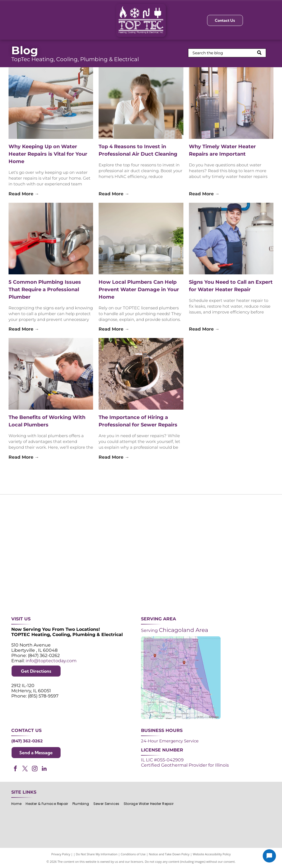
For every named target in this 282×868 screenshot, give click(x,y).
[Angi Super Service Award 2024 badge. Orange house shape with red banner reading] (141, 525)
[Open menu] (268, 20)
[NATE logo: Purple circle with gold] (195, 525)
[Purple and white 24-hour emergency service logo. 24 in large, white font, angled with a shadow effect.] (87, 525)
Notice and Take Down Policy (169, 854)
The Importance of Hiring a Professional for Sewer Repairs (138, 421)
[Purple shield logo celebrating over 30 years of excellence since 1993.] (33, 525)
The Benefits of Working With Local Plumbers (47, 421)
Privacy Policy (61, 854)
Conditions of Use (133, 854)
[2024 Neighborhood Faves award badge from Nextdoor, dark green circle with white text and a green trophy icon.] (249, 525)
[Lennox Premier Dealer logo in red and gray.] (87, 579)
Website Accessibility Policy (212, 854)
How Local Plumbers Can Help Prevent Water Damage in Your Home (139, 290)
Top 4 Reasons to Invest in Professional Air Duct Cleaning (138, 150)
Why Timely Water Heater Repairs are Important (222, 150)
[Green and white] (249, 579)
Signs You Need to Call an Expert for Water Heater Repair (231, 286)
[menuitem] (18, 804)
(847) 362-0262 (27, 741)
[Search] (227, 53)
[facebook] (15, 769)
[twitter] (25, 769)
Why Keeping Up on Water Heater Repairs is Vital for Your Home (48, 154)
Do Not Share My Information (97, 854)
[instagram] (35, 769)
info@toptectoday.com (51, 661)
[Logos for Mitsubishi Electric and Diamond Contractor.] (195, 579)
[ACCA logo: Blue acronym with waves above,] (33, 579)
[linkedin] (44, 769)
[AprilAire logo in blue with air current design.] (141, 579)
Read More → (24, 194)
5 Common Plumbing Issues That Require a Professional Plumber (45, 290)
